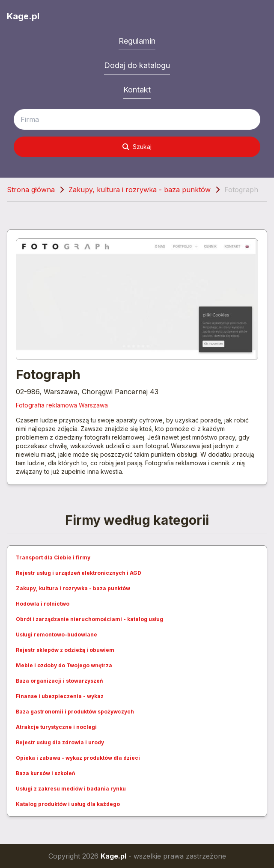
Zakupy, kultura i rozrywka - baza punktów (140, 190)
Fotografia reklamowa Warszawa (62, 405)
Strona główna (31, 190)
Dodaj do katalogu (137, 65)
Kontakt (137, 90)
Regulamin (137, 41)
